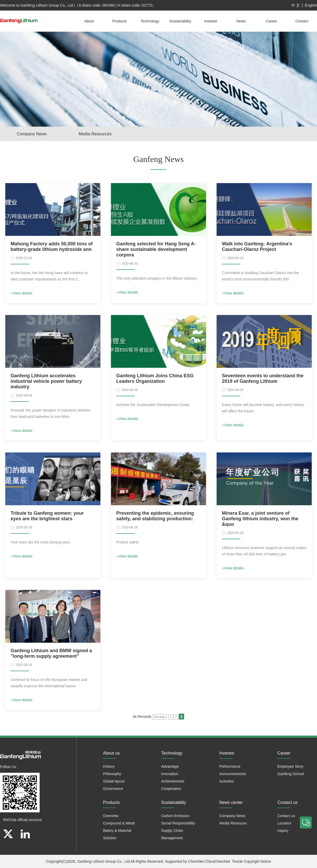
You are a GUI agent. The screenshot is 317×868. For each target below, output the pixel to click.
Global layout (114, 781)
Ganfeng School (291, 774)
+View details (22, 293)
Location (284, 823)
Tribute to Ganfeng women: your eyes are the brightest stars (47, 516)
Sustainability (180, 21)
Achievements (173, 781)
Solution (110, 838)
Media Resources (95, 134)
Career (271, 21)
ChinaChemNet (217, 861)
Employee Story (290, 766)
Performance (230, 766)
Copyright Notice (257, 861)
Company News (32, 134)
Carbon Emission (175, 816)
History (109, 766)
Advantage (170, 766)
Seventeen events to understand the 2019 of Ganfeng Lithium (263, 378)
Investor (211, 21)
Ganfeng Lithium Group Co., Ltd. (47, 5)
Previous (160, 717)
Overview (111, 816)
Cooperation (171, 789)
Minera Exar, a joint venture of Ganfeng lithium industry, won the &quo (260, 519)
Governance (113, 789)
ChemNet (196, 861)
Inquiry (283, 831)
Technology (150, 21)
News (241, 21)
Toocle (237, 861)
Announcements (233, 774)
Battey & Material (117, 831)
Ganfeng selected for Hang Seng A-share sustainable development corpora (156, 249)
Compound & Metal (119, 823)
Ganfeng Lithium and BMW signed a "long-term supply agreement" (51, 653)
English (311, 5)
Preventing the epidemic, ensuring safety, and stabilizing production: (155, 516)
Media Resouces (233, 823)
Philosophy (112, 774)
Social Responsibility (178, 823)
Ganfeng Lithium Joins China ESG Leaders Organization (155, 378)
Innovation (170, 774)
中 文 (296, 5)
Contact (302, 21)
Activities (227, 781)
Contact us (286, 816)
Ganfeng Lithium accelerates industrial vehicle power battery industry (46, 381)
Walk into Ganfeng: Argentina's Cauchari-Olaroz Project (257, 247)
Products (120, 21)
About (89, 21)
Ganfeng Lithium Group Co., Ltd (103, 861)
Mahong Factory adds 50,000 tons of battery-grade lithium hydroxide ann (52, 247)
